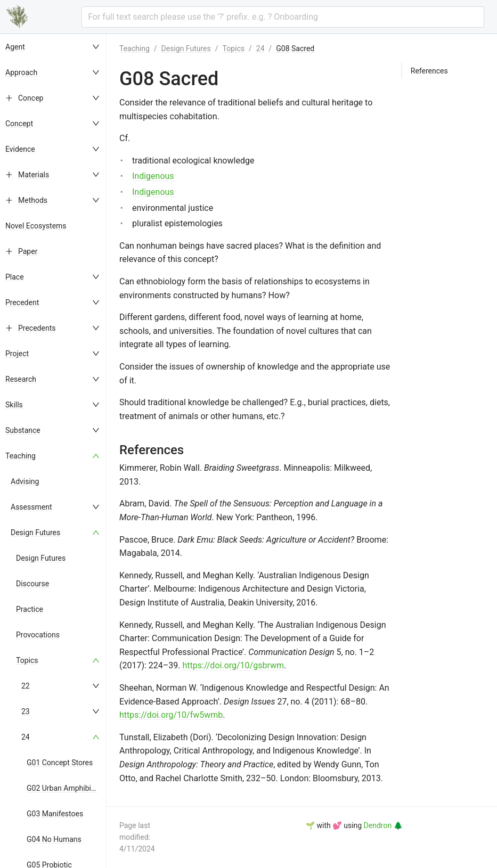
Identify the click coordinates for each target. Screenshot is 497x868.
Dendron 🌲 (383, 825)
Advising (25, 481)
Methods (33, 200)
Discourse (32, 584)
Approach (21, 72)
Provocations (38, 635)
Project (17, 354)
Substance (23, 430)
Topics (27, 660)
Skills (14, 405)
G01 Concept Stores (60, 763)
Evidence (20, 149)
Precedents (37, 328)
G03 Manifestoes (55, 814)
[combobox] (283, 17)
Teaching (21, 456)
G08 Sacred (295, 48)
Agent (15, 47)
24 (26, 737)
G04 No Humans (54, 839)
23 (26, 711)
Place (15, 277)
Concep (31, 98)
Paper (28, 251)
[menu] (53, 451)
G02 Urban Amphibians (65, 788)
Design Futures (35, 533)
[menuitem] (53, 47)
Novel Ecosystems (36, 226)
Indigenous (153, 176)
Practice (30, 609)
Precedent (22, 302)
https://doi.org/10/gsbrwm (234, 665)
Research (21, 379)
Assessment (31, 507)
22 (26, 686)
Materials (34, 175)
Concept (19, 124)
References (429, 71)
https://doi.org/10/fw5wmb (171, 715)
